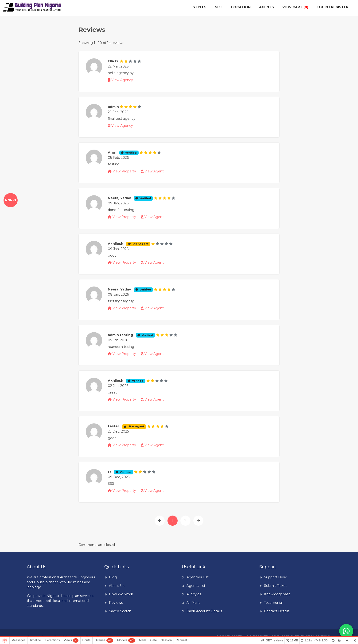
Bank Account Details (204, 611)
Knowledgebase (277, 594)
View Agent (152, 171)
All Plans (193, 603)
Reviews (116, 603)
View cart (295, 7)
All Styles (194, 594)
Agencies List (198, 577)
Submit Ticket (275, 586)
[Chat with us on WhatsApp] (346, 631)
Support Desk (275, 577)
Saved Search (120, 611)
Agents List (196, 586)
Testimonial (273, 603)
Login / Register (333, 7)
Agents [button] (267, 7)
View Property (122, 171)
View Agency (120, 80)
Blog (113, 577)
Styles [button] (200, 7)
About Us (117, 586)
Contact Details (277, 611)
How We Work (121, 594)
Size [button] (219, 7)
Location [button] (241, 7)
